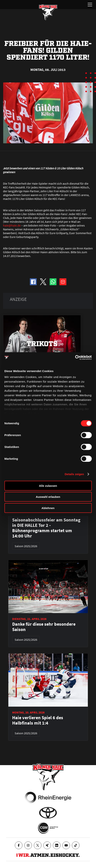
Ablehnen (48, 508)
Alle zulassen (48, 486)
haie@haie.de (12, 225)
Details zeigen (74, 474)
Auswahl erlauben (48, 497)
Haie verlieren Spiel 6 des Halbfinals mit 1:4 (38, 720)
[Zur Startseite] (48, 12)
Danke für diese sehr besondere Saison (44, 627)
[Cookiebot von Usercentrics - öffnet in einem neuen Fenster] (75, 358)
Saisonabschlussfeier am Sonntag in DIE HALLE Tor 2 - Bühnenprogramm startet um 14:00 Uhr (46, 528)
